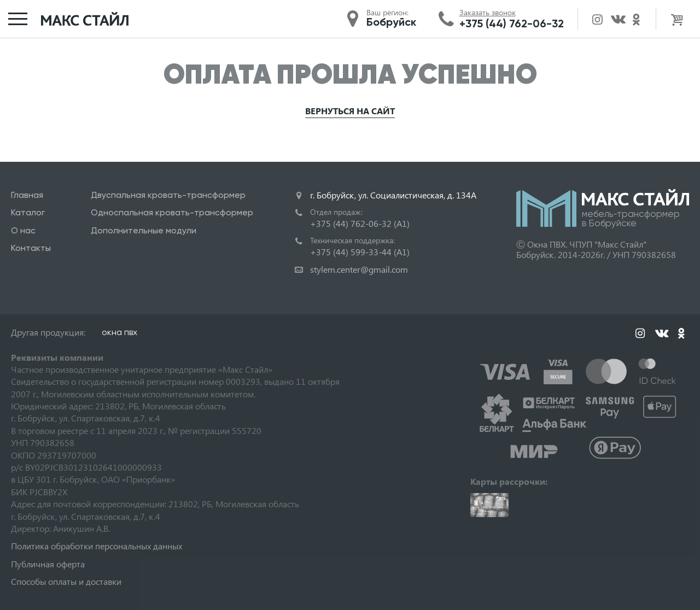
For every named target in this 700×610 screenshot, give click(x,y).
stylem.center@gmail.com (359, 269)
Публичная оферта (48, 564)
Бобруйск (391, 22)
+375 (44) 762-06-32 (512, 24)
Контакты (31, 248)
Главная (27, 195)
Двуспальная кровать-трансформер (168, 195)
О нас (23, 230)
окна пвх (119, 332)
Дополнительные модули (144, 230)
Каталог (28, 212)
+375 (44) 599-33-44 (360, 252)
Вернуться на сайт (350, 111)
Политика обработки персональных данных (97, 546)
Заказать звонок (488, 13)
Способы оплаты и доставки (66, 581)
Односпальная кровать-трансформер (172, 212)
